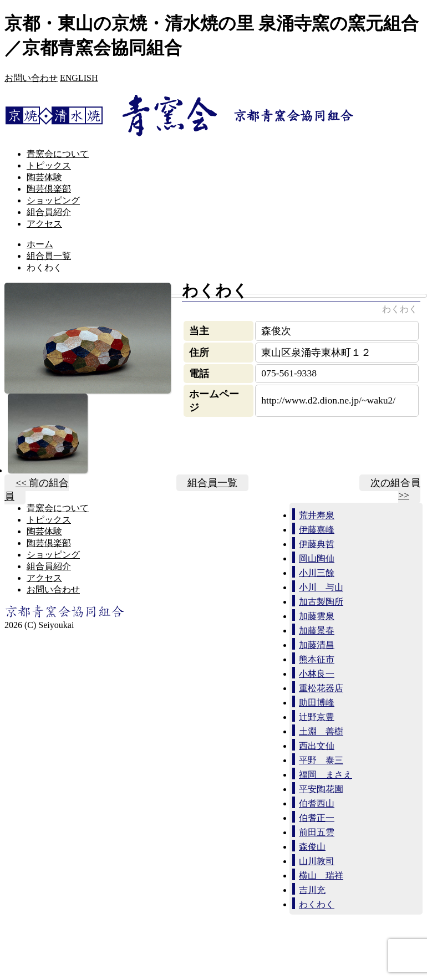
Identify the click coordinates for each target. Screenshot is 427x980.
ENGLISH (79, 78)
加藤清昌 (317, 645)
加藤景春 (317, 631)
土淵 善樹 (321, 731)
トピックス (49, 165)
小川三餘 (317, 573)
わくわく (317, 904)
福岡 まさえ (326, 775)
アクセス (44, 224)
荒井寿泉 (317, 515)
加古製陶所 (321, 602)
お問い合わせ (31, 78)
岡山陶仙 (317, 558)
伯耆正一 (317, 818)
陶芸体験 (44, 177)
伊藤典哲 (317, 544)
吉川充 (312, 890)
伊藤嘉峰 (317, 530)
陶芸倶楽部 (49, 189)
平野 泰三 (321, 760)
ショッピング (53, 200)
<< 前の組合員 (37, 489)
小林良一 (317, 674)
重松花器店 (321, 688)
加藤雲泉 (317, 616)
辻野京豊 (317, 717)
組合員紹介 (49, 212)
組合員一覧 (49, 256)
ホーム (40, 244)
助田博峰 (317, 703)
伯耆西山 (317, 803)
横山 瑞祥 (321, 876)
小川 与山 (321, 587)
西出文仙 (317, 746)
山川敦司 (317, 861)
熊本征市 (317, 659)
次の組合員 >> (395, 489)
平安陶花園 (321, 789)
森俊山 (312, 847)
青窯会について (58, 154)
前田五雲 (317, 832)
